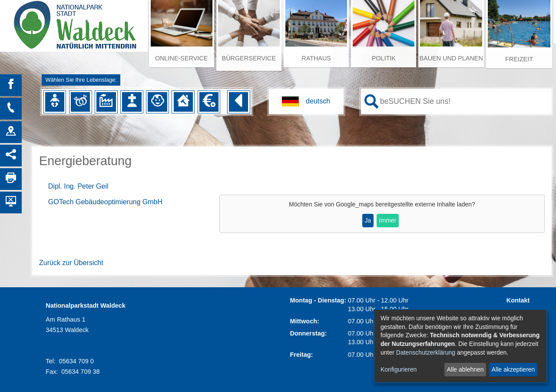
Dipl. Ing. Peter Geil (78, 186)
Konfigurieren (399, 369)
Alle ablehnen (465, 369)
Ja (368, 220)
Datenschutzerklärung (426, 352)
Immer (388, 220)
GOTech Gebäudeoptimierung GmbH (105, 202)
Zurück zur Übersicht (71, 263)
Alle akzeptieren (513, 369)
